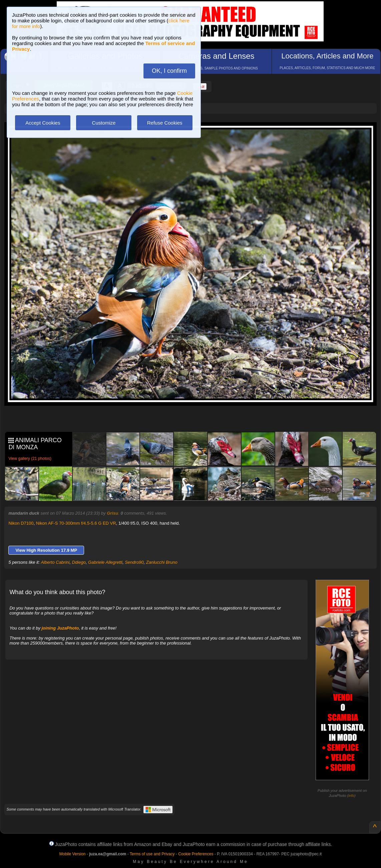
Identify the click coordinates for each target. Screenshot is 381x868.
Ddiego (79, 562)
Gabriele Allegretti (105, 562)
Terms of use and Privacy (152, 854)
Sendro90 (134, 562)
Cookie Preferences (196, 854)
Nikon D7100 (21, 523)
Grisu (112, 513)
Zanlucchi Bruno (162, 562)
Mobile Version (73, 854)
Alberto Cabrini (55, 562)
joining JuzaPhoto (60, 628)
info (351, 796)
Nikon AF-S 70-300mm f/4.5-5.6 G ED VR (76, 523)
